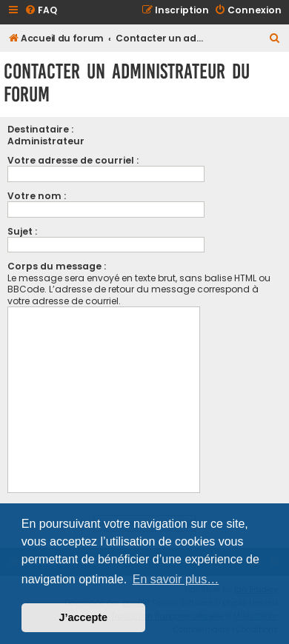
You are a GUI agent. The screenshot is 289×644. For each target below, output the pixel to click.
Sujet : (22, 231)
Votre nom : (37, 196)
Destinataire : (40, 129)
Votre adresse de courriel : (73, 160)
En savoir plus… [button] (176, 579)
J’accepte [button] (84, 617)
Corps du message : (57, 266)
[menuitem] (41, 11)
